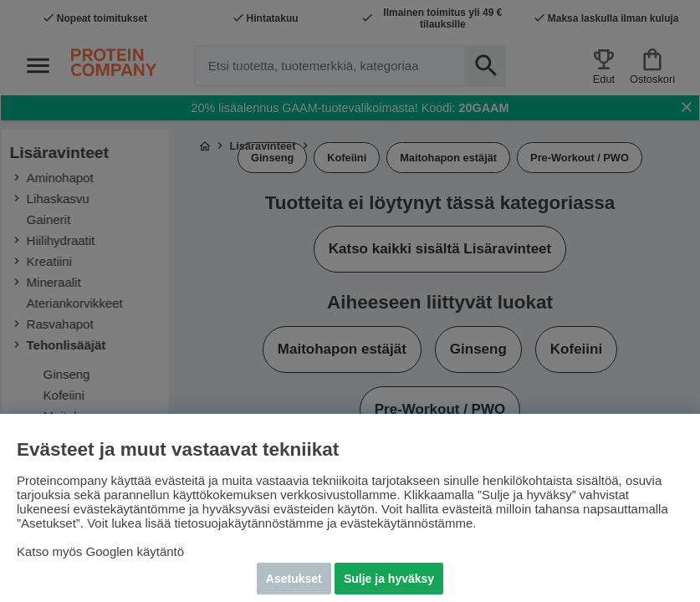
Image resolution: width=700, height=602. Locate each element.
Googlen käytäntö (135, 551)
